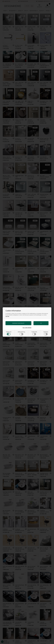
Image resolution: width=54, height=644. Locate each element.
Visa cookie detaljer (27, 328)
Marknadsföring (21, 333)
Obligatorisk (9, 333)
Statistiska (46, 333)
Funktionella (34, 333)
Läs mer (7, 316)
